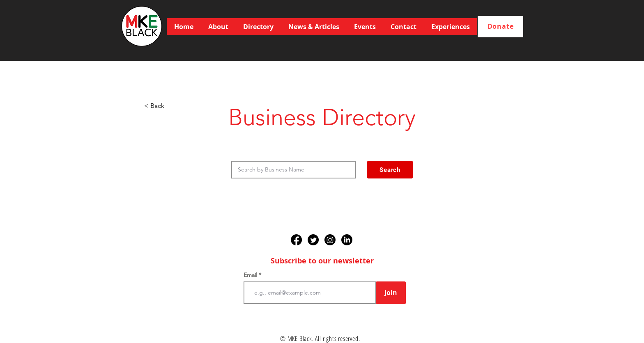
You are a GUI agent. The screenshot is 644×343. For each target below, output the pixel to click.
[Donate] (500, 27)
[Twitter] (313, 240)
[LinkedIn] (347, 240)
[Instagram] (330, 240)
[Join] (391, 293)
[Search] (390, 170)
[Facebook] (296, 240)
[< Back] (171, 106)
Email (251, 275)
